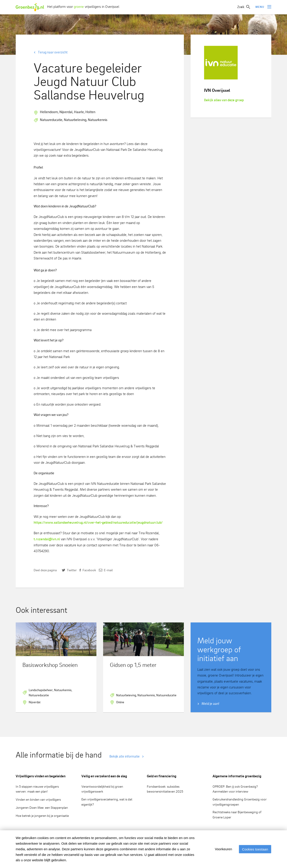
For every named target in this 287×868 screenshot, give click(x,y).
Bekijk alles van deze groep (224, 100)
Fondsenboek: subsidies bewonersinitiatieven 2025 (165, 789)
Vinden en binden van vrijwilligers (38, 799)
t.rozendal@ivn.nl (47, 539)
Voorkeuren (222, 849)
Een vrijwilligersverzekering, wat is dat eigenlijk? (107, 802)
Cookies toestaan (254, 849)
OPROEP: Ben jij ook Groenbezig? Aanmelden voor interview (235, 789)
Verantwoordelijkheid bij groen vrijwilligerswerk (102, 789)
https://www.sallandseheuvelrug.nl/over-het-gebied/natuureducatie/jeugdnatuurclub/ (98, 522)
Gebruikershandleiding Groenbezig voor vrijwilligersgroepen (240, 802)
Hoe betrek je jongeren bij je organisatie (42, 816)
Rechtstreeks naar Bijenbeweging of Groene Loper (237, 815)
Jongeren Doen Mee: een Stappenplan (42, 808)
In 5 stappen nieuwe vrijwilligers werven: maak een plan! (37, 789)
